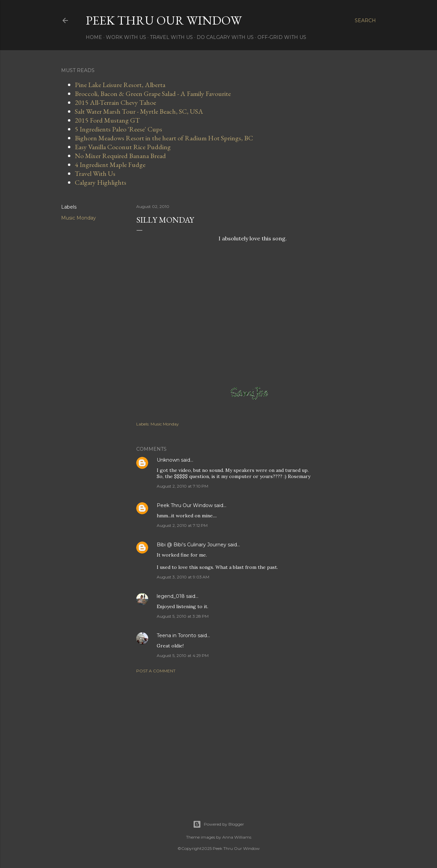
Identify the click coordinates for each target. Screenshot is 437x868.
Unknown (168, 460)
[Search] (365, 20)
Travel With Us (171, 37)
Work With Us (126, 37)
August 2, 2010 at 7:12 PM (182, 525)
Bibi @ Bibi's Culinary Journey (192, 545)
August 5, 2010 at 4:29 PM (183, 655)
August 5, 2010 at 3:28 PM (183, 616)
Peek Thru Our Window (164, 20)
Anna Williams (237, 837)
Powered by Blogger (218, 824)
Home (94, 37)
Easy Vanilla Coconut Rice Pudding (123, 147)
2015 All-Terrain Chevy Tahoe (115, 102)
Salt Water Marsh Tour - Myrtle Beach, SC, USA (139, 111)
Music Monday (79, 218)
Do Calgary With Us (225, 37)
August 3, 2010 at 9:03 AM (183, 577)
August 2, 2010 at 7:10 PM (182, 486)
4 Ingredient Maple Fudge (110, 165)
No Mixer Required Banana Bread (120, 156)
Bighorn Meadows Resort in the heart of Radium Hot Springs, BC (164, 138)
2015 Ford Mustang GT (107, 120)
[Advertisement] (253, 738)
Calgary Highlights (101, 182)
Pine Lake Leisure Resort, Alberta (120, 85)
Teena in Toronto (177, 635)
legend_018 (171, 596)
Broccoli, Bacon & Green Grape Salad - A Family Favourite (153, 94)
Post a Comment (156, 671)
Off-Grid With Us (282, 37)
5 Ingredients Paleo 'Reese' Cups (118, 129)
